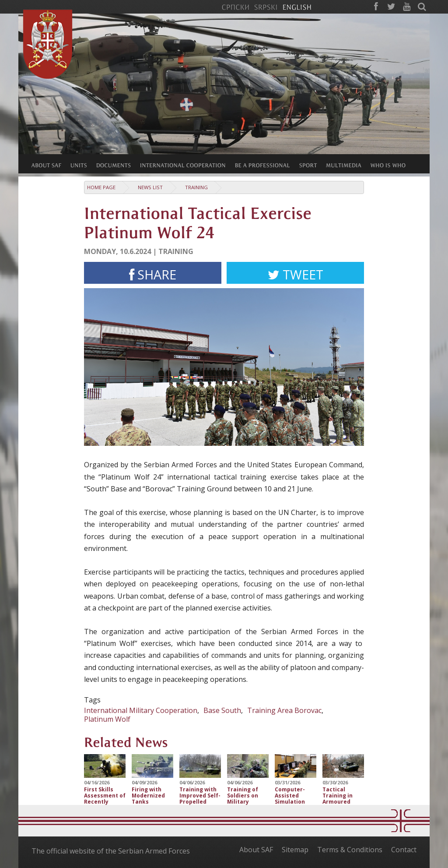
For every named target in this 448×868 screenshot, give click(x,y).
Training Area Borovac (284, 710)
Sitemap (295, 850)
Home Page (101, 187)
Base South (222, 710)
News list (150, 187)
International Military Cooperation (141, 710)
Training (196, 187)
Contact (404, 850)
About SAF (256, 850)
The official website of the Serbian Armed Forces (111, 851)
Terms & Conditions (350, 850)
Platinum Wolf (107, 719)
